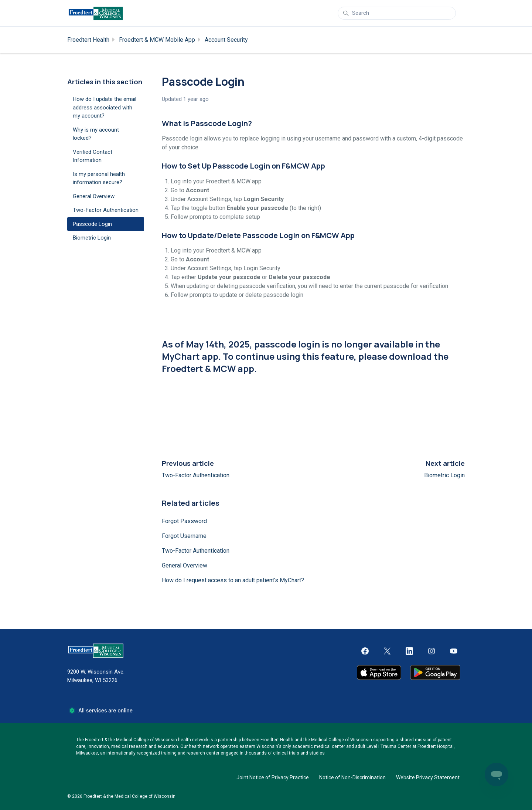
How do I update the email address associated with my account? (105, 107)
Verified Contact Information (93, 156)
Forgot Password (184, 521)
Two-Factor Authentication (196, 475)
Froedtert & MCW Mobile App (157, 40)
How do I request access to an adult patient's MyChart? (233, 580)
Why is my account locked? (96, 134)
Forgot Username (184, 536)
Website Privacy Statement (428, 777)
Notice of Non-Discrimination (352, 777)
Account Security (226, 40)
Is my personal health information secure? (99, 178)
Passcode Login (92, 224)
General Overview (185, 565)
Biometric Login (444, 475)
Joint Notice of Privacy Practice (273, 777)
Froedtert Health (88, 40)
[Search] (397, 13)
